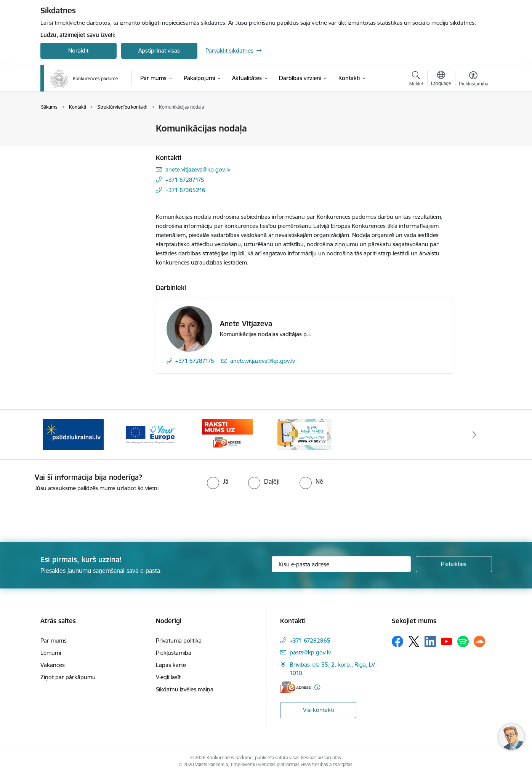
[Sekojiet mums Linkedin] (430, 641)
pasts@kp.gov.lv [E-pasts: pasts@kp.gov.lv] (310, 652)
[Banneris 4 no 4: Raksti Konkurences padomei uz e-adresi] (227, 434)
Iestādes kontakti (70, 129)
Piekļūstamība (174, 653)
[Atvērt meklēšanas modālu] (416, 80)
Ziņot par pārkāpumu (68, 677)
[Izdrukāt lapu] (473, 125)
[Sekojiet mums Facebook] (397, 641)
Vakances (53, 665)
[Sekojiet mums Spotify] (463, 641)
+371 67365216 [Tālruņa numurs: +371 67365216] (185, 190)
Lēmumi (51, 653)
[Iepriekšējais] (58, 434)
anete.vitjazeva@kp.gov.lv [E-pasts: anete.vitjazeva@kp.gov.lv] (198, 169)
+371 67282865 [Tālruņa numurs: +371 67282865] (310, 641)
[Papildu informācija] (317, 687)
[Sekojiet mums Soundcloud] (479, 641)
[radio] (218, 481)
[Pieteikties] (454, 564)
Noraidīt (78, 51)
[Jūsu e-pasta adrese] (341, 564)
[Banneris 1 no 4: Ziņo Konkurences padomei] (304, 434)
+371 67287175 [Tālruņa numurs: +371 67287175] (185, 180)
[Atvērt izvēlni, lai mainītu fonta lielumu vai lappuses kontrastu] (474, 80)
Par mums (54, 641)
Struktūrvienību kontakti (79, 155)
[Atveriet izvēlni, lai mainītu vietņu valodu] (441, 79)
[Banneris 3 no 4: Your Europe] (150, 434)
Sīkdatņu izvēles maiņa (185, 689)
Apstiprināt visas (159, 51)
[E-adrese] (295, 687)
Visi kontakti (318, 710)
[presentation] (64, 514)
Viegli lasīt (168, 677)
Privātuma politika (179, 641)
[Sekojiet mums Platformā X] (414, 641)
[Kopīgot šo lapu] (473, 144)
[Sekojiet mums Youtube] (447, 641)
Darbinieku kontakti (74, 142)
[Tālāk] (474, 434)
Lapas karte (171, 665)
